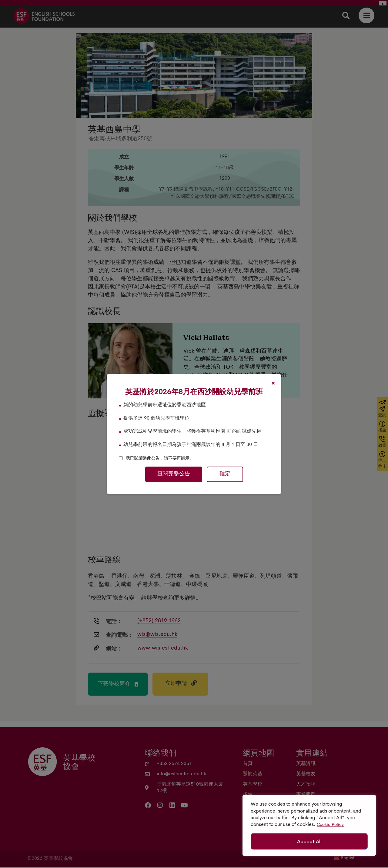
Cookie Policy (330, 825)
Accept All (309, 841)
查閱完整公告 (174, 474)
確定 (225, 474)
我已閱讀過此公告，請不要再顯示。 (160, 458)
